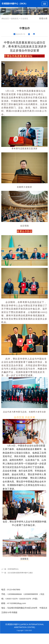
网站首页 (5, 19)
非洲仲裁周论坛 (13, 569)
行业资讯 (24, 19)
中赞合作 (10, 42)
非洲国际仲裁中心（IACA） (15, 4)
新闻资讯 (15, 19)
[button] (45, 10)
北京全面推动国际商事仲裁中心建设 (20, 573)
